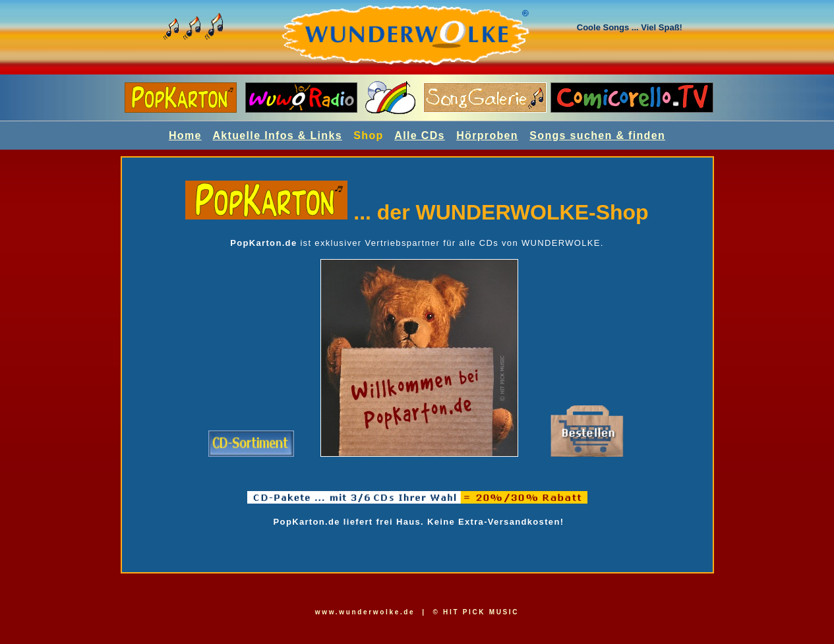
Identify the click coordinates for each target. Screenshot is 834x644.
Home (185, 135)
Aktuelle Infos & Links (277, 135)
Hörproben (487, 135)
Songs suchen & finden (597, 135)
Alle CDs (419, 135)
